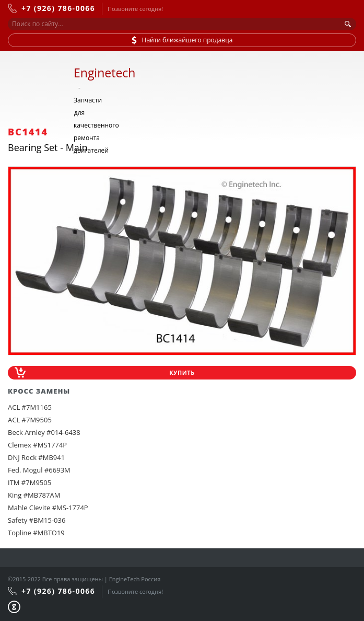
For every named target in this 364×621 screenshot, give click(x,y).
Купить (182, 372)
